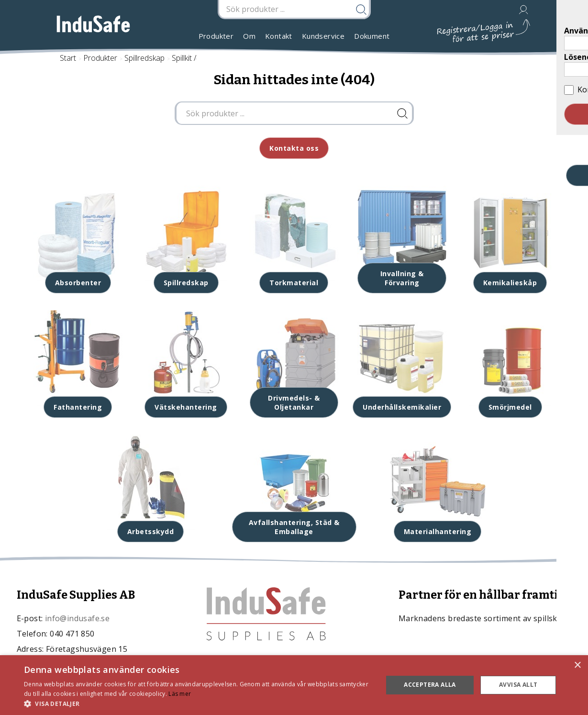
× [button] (577, 665)
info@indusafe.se (77, 618)
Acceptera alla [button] (430, 685)
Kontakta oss (294, 148)
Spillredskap (144, 58)
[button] (198, 703)
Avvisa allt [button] (518, 685)
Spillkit (182, 58)
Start (68, 58)
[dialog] (294, 685)
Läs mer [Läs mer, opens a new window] (180, 694)
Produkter (216, 36)
